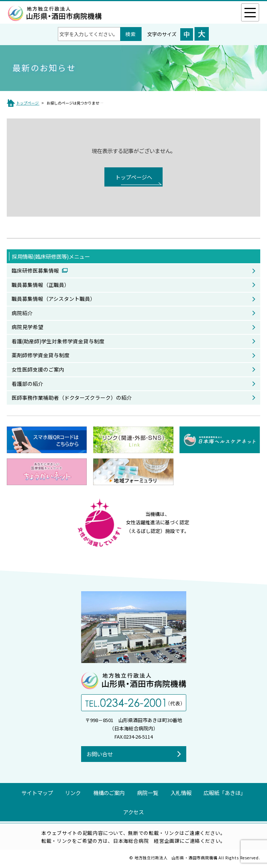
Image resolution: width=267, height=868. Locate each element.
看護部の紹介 (27, 384)
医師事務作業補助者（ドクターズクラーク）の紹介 (72, 398)
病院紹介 (22, 313)
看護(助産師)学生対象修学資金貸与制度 (58, 341)
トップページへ (134, 177)
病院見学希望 (27, 327)
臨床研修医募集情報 (36, 270)
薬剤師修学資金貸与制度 (41, 355)
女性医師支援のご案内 (38, 369)
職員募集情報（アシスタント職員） (54, 299)
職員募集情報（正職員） (41, 285)
